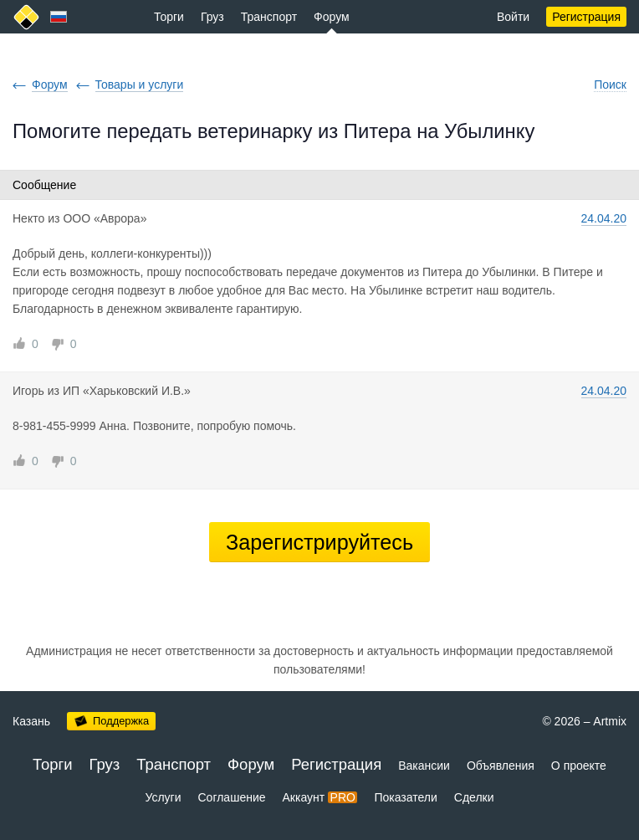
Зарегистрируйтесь (319, 542)
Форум (332, 17)
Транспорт (269, 17)
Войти (513, 17)
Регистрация (586, 17)
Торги (169, 17)
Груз (212, 17)
